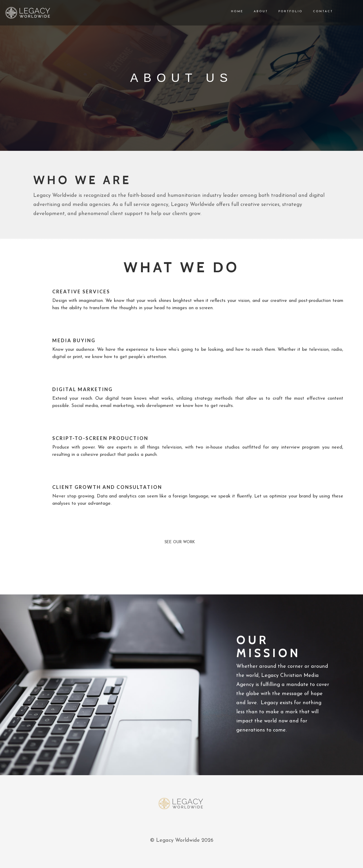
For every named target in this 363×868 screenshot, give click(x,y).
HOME (232, 12)
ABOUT (256, 12)
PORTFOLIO (285, 12)
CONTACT (318, 12)
